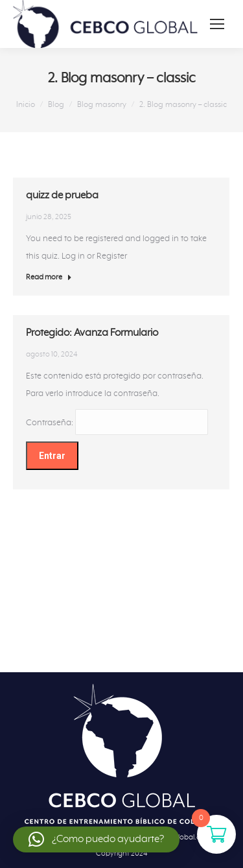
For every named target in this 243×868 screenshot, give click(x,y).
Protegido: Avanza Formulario (92, 334)
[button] (96, 839)
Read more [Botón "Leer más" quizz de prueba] (49, 277)
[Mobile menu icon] (217, 24)
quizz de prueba (62, 196)
